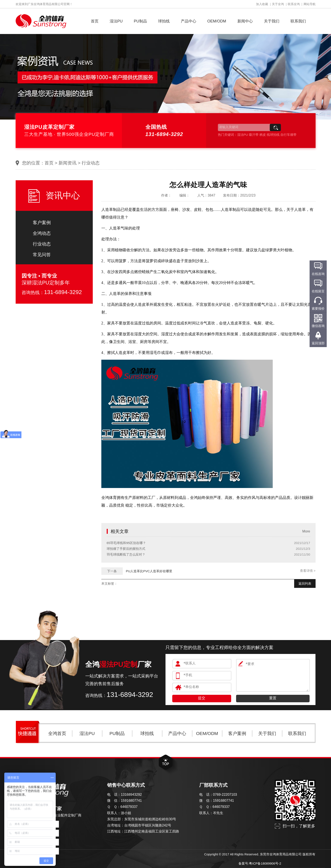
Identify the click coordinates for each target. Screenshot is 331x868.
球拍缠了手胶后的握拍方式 (126, 549)
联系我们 (298, 21)
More (306, 531)
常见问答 (42, 255)
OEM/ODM (217, 21)
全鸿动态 (42, 233)
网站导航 (310, 4)
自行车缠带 (288, 135)
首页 (95, 21)
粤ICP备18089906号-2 (265, 863)
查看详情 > (308, 571)
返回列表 (305, 583)
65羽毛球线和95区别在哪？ (126, 543)
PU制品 (140, 21)
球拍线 (164, 21)
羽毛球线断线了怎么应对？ (126, 554)
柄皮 (263, 135)
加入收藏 (262, 4)
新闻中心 (245, 21)
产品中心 (189, 21)
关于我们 (272, 21)
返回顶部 (318, 343)
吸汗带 (254, 135)
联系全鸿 (294, 4)
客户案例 (42, 223)
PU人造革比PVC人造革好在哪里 (149, 571)
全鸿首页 (57, 733)
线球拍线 (273, 135)
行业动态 (91, 163)
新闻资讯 (67, 163)
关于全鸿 (278, 4)
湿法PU (116, 21)
